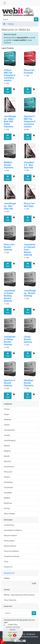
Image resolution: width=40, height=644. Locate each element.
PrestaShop (8, 482)
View (8, 91)
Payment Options (10, 535)
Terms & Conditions (11, 551)
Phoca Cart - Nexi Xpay (30, 205)
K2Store (7, 446)
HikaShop (8, 420)
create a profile (20, 40)
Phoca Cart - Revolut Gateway (10, 247)
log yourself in (23, 38)
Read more (13, 630)
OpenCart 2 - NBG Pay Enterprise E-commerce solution (30, 121)
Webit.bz (22, 634)
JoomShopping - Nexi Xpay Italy (10, 206)
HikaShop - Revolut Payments (29, 383)
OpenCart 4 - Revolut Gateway (10, 383)
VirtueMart (8, 493)
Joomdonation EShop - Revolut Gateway (10, 341)
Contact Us (8, 567)
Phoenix (7, 477)
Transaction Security (12, 556)
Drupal (6, 414)
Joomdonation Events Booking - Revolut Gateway (10, 296)
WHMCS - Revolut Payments (9, 165)
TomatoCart (8, 488)
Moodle (7, 456)
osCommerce (9, 467)
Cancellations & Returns (13, 530)
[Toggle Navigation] (5, 3)
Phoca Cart (8, 472)
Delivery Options (10, 546)
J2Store (7, 425)
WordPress (8, 503)
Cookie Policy (9, 525)
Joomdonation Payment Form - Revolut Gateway (30, 250)
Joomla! (7, 435)
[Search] (18, 19)
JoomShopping (10, 440)
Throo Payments (10, 600)
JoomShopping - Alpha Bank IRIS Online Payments (10, 121)
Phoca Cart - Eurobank (30, 71)
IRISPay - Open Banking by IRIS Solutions (19, 595)
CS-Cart (7, 409)
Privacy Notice (9, 541)
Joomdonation (9, 430)
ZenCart (7, 508)
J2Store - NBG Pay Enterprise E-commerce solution (10, 75)
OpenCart (7, 461)
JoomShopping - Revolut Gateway (30, 293)
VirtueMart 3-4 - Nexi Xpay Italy (29, 165)
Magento (7, 451)
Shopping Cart (9, 573)
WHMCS (7, 498)
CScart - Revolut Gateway (28, 339)
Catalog (11, 24)
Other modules (9, 514)
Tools (6, 562)
